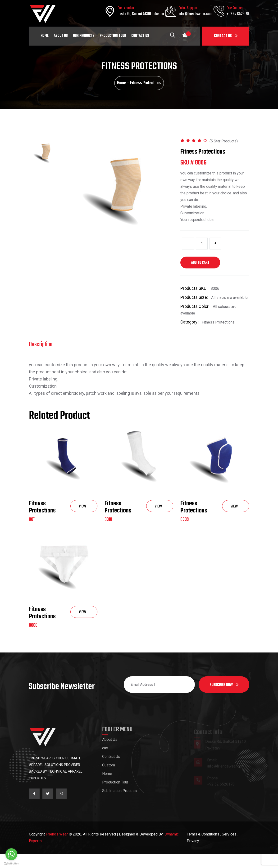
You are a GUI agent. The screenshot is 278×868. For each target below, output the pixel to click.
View (82, 522)
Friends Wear (57, 848)
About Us (61, 36)
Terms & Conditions (203, 848)
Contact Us (226, 36)
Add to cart (200, 272)
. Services (228, 848)
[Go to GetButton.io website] (11, 863)
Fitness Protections (42, 521)
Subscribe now (224, 699)
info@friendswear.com (195, 14)
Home (45, 36)
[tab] (44, 163)
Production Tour (113, 36)
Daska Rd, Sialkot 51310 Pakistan (141, 14)
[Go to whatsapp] (11, 854)
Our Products (84, 36)
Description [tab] (41, 354)
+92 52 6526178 (238, 14)
